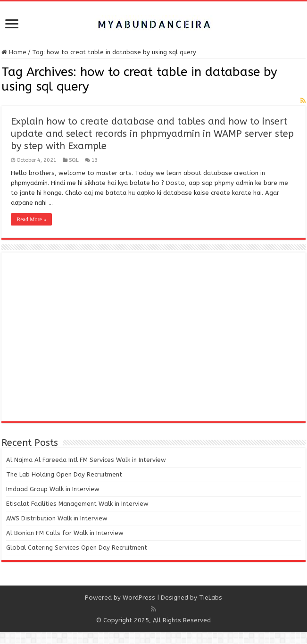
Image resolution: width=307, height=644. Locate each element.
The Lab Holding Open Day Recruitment (64, 474)
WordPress (139, 598)
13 (95, 160)
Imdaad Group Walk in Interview (53, 489)
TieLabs (211, 598)
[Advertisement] (153, 337)
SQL (74, 160)
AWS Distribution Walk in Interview (57, 518)
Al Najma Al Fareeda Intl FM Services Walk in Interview (86, 460)
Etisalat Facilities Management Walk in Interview (77, 504)
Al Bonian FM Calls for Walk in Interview (65, 533)
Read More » (31, 219)
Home (14, 52)
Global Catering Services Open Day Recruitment (77, 548)
